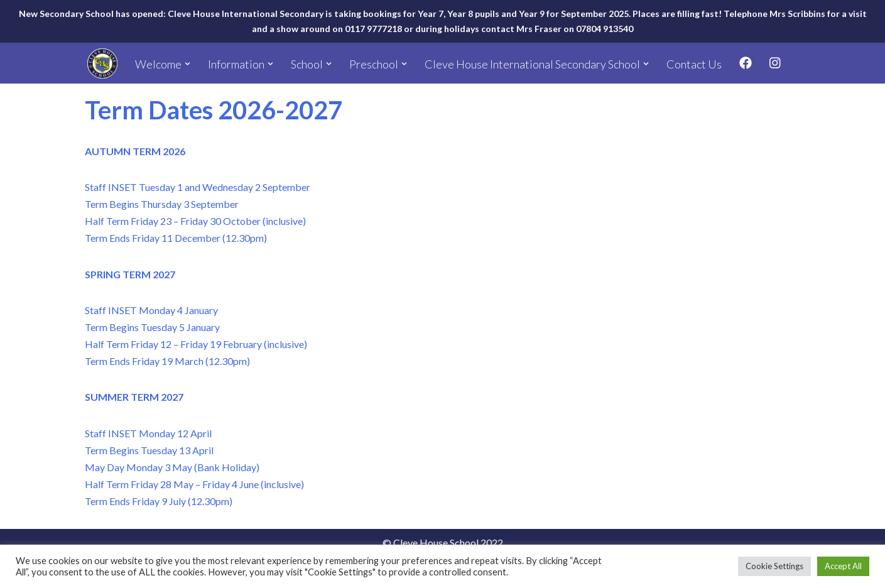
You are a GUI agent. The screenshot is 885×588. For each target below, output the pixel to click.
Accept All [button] (843, 566)
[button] (187, 64)
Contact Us (694, 64)
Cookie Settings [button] (774, 566)
